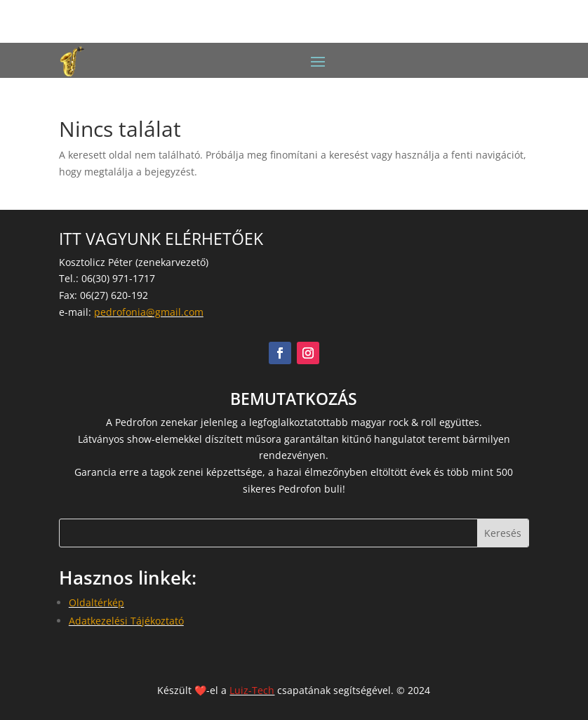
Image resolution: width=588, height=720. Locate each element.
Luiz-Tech (252, 690)
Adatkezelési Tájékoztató (126, 621)
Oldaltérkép (96, 602)
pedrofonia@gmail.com (149, 312)
